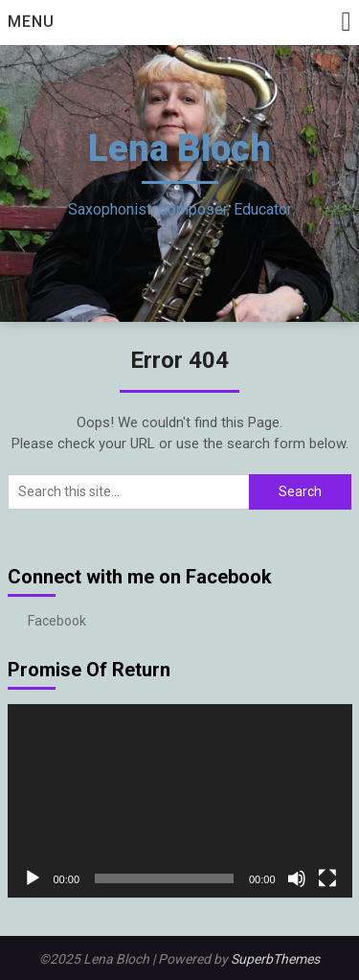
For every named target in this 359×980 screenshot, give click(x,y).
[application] (180, 801)
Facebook (57, 621)
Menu (31, 22)
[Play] (33, 878)
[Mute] (297, 878)
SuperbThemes (275, 959)
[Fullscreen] (327, 878)
